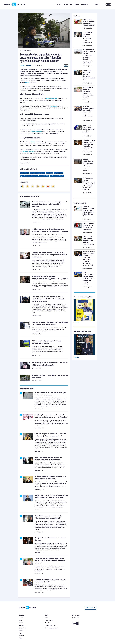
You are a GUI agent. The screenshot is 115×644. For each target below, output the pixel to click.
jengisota (53, 176)
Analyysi (21, 623)
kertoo (27, 82)
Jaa (66, 65)
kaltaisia (32, 142)
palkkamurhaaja (59, 173)
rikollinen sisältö (25, 173)
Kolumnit (21, 636)
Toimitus (48, 623)
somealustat (41, 173)
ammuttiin (54, 106)
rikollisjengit (60, 176)
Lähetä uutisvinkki (50, 625)
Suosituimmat (68, 4)
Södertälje (46, 176)
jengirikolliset (37, 176)
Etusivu (59, 4)
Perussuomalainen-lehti (52, 628)
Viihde (20, 638)
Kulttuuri (21, 631)
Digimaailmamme (37, 132)
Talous (20, 620)
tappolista (33, 173)
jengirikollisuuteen (52, 98)
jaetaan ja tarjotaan (28, 151)
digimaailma (49, 173)
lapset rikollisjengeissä (26, 176)
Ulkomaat (28, 66)
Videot (77, 4)
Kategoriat (86, 4)
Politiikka (22, 66)
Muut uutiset (22, 628)
